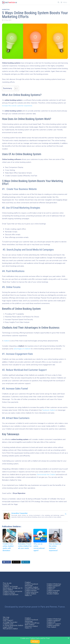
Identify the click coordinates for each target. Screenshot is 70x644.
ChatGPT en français (10, 586)
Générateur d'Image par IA (13, 588)
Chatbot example (53, 625)
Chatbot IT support (54, 624)
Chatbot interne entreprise (13, 591)
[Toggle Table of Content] (15, 88)
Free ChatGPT (8, 621)
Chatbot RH (51, 587)
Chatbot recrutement (11, 595)
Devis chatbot (8, 590)
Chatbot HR (51, 622)
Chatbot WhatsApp (54, 584)
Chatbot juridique (9, 593)
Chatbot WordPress (32, 589)
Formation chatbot (31, 587)
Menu (64, 2)
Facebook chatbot (49, 410)
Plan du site (7, 583)
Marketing (6, 10)
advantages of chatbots (22, 349)
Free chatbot (51, 627)
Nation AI (28, 595)
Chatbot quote (8, 624)
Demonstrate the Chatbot (46, 474)
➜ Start (35, 642)
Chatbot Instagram (54, 586)
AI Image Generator (10, 622)
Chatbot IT (51, 589)
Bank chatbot (30, 625)
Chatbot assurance (32, 592)
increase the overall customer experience (17, 106)
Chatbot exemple (53, 590)
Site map (6, 617)
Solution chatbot (53, 594)
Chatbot (28, 582)
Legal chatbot (8, 627)
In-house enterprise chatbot (13, 625)
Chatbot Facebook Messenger (31, 585)
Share (7, 562)
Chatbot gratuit (52, 592)
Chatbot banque (31, 590)
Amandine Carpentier (19, 513)
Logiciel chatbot (31, 594)
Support (6, 585)
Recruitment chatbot (10, 629)
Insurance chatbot (31, 626)
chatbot (6, 341)
